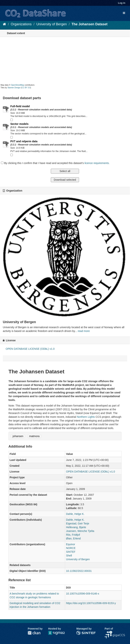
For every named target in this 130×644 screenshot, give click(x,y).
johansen (18, 436)
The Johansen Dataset (89, 24)
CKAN (34, 633)
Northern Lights (86, 417)
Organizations (21, 24)
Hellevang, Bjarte (76, 527)
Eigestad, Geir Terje (78, 523)
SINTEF (71, 552)
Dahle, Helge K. (75, 514)
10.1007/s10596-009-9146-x (83, 594)
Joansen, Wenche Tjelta (80, 531)
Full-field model (20, 106)
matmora (34, 436)
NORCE (71, 548)
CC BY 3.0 (26, 88)
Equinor (71, 544)
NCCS (108, 633)
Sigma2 (59, 633)
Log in (122, 3)
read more (84, 331)
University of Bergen (52, 24)
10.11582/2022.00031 (79, 571)
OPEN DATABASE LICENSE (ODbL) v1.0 (30, 349)
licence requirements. (97, 163)
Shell (69, 556)
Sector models (19, 124)
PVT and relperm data (24, 141)
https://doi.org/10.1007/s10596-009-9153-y (91, 603)
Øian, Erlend (73, 538)
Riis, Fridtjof (73, 535)
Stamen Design (14, 88)
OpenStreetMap (18, 85)
